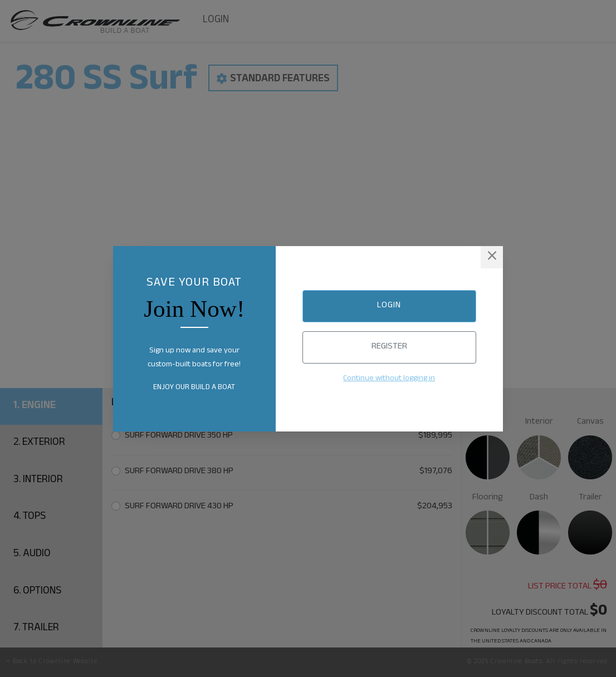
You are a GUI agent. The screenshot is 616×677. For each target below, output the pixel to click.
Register (389, 347)
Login (389, 306)
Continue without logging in (389, 379)
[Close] (492, 257)
